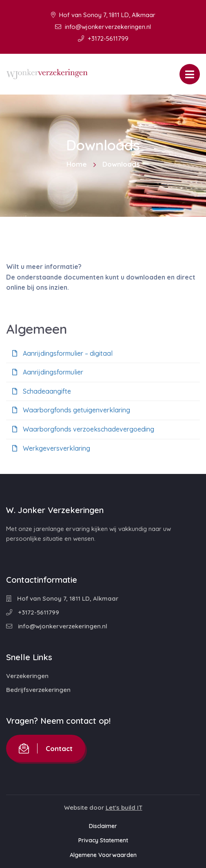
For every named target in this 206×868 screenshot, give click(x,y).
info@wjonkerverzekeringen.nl (103, 27)
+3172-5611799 (103, 39)
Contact (46, 748)
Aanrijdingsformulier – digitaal (62, 353)
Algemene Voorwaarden (103, 855)
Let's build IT (124, 807)
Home (77, 164)
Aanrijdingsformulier (48, 372)
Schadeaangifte (42, 391)
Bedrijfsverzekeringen (38, 690)
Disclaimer (103, 826)
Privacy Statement (103, 840)
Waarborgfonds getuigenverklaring (71, 410)
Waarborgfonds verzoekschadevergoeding (83, 429)
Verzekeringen (27, 676)
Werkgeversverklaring (51, 448)
